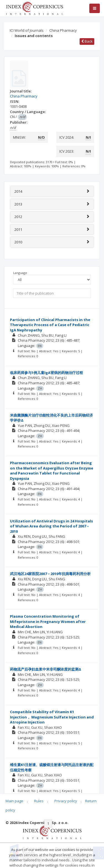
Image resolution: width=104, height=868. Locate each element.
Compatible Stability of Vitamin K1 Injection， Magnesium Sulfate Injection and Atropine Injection (52, 717)
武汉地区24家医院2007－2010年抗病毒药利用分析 (50, 574)
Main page (14, 801)
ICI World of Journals (27, 30)
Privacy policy (66, 801)
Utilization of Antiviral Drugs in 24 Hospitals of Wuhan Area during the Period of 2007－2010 (51, 526)
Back (87, 41)
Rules (39, 801)
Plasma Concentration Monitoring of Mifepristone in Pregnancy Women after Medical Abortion (48, 621)
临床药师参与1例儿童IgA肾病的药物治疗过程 (46, 373)
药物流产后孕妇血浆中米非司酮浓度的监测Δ (46, 669)
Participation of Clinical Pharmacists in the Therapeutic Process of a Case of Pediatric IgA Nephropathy (50, 325)
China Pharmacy (63, 30)
